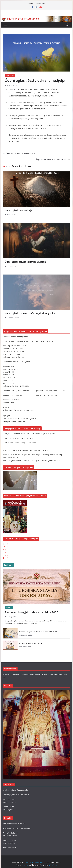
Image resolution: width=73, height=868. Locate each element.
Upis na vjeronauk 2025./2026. (31, 643)
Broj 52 (6, 544)
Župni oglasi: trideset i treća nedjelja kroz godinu (30, 313)
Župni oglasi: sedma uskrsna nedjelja (53, 159)
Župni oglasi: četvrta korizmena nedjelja (26, 262)
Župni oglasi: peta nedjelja (19, 210)
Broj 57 (6, 558)
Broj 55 (6, 552)
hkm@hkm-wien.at (10, 848)
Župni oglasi (10, 75)
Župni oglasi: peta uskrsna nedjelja (19, 154)
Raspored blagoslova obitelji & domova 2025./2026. (38, 632)
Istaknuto (9, 607)
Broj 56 (6, 555)
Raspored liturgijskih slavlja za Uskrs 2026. (32, 612)
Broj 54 (6, 550)
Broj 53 (6, 547)
